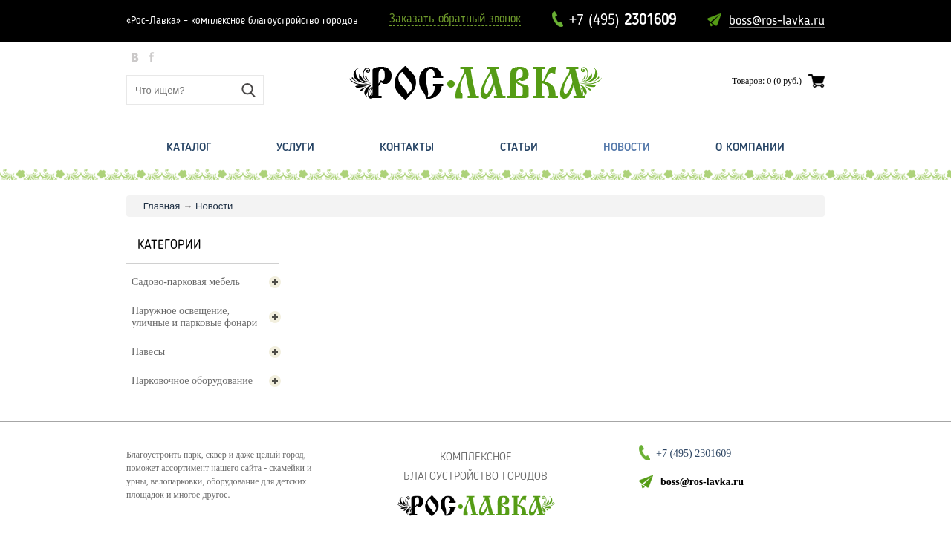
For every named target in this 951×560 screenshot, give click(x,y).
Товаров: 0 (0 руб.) (767, 81)
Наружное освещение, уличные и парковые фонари (206, 317)
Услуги (295, 148)
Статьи (519, 148)
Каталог (189, 148)
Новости (627, 148)
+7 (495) (623, 21)
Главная (162, 206)
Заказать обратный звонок (455, 19)
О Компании (750, 148)
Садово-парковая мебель (206, 282)
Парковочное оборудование (206, 381)
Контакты (407, 148)
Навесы (206, 352)
